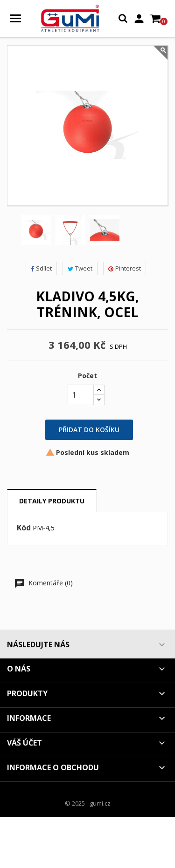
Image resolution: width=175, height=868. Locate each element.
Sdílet (41, 268)
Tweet (80, 268)
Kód (24, 528)
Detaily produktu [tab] (52, 501)
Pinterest (125, 268)
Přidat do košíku (89, 430)
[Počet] (81, 395)
